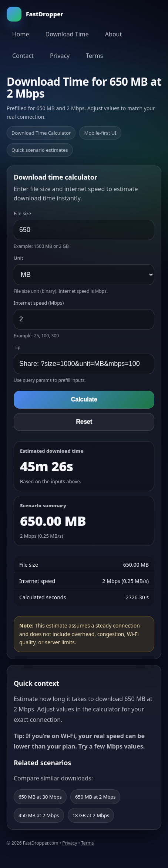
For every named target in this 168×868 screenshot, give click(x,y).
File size (22, 213)
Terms (94, 56)
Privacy (60, 56)
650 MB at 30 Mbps (40, 797)
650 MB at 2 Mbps (95, 797)
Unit (19, 258)
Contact (23, 56)
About (113, 34)
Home (21, 34)
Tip (17, 347)
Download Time (67, 34)
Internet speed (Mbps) (39, 303)
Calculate (84, 399)
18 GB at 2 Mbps (91, 815)
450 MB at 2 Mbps (39, 815)
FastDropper (35, 14)
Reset (84, 422)
